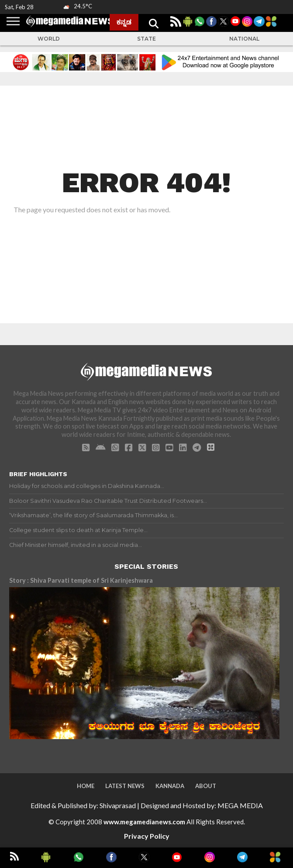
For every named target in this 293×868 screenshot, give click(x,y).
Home (86, 786)
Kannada (170, 786)
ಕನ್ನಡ (124, 22)
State (146, 39)
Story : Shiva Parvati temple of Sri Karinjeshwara (81, 580)
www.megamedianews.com (144, 822)
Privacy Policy (147, 836)
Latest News (125, 786)
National (244, 39)
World (49, 39)
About (206, 786)
